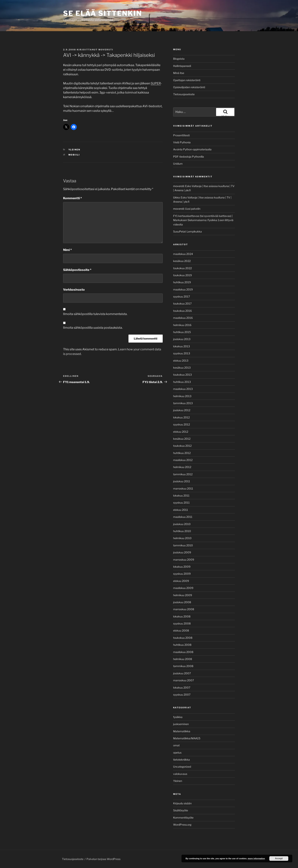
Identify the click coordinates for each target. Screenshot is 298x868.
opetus (177, 753)
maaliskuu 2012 (183, 460)
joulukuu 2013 (182, 339)
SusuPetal (179, 231)
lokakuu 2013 (181, 346)
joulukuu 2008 (182, 602)
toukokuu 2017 (182, 303)
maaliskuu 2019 (183, 289)
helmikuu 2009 (183, 595)
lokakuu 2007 (182, 687)
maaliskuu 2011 (183, 517)
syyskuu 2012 (181, 424)
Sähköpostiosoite (77, 270)
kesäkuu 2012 (182, 439)
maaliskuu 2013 (183, 389)
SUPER (156, 83)
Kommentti (73, 198)
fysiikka (178, 717)
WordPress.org (182, 825)
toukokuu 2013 (182, 375)
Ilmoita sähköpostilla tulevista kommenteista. (95, 314)
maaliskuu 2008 (183, 652)
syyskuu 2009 (182, 574)
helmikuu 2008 (183, 659)
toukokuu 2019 (182, 275)
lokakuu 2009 (182, 567)
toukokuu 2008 (183, 638)
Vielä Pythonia (182, 142)
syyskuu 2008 (182, 623)
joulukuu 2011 (182, 481)
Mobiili (74, 155)
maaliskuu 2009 (183, 588)
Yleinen (74, 150)
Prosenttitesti (181, 135)
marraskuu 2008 (184, 609)
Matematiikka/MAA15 (187, 738)
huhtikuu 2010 (182, 531)
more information (256, 858)
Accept (279, 858)
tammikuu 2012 (183, 474)
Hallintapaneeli (182, 66)
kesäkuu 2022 (182, 261)
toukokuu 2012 (182, 446)
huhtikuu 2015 (182, 332)
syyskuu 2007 (182, 695)
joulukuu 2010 (182, 524)
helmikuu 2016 (182, 325)
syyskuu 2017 (181, 296)
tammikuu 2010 (183, 545)
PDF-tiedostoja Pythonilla (189, 157)
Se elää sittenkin (103, 13)
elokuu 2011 (181, 510)
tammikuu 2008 (183, 666)
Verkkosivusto (74, 290)
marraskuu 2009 (184, 560)
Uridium (178, 164)
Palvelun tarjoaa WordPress (103, 859)
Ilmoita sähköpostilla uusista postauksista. (93, 328)
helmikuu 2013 (182, 396)
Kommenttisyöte (183, 818)
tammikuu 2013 (183, 403)
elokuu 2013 (181, 361)
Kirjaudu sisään (182, 803)
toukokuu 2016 (182, 311)
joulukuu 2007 (182, 673)
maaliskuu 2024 (183, 254)
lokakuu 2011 (181, 495)
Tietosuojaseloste (184, 94)
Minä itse (179, 73)
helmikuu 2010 (182, 538)
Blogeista (179, 59)
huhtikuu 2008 (182, 645)
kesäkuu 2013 (182, 368)
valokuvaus (180, 774)
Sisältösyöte (181, 810)
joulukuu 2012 (182, 410)
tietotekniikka (181, 760)
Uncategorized (182, 767)
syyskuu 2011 (181, 503)
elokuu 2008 (181, 630)
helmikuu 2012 (182, 467)
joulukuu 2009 (182, 552)
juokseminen (181, 724)
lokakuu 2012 (181, 417)
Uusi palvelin (193, 209)
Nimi (67, 250)
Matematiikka (182, 731)
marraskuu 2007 (183, 680)
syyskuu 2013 (182, 353)
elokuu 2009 (181, 581)
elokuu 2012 (181, 432)
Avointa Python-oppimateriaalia (192, 149)
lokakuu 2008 (182, 616)
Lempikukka (194, 231)
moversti (106, 50)
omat (176, 745)
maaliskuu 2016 (183, 318)
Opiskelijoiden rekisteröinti (189, 87)
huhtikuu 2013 (182, 382)
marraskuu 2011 (183, 488)
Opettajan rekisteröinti (187, 80)
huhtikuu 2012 (182, 453)
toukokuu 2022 (182, 268)
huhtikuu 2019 (182, 282)
